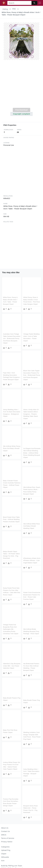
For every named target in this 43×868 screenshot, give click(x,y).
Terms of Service (8, 838)
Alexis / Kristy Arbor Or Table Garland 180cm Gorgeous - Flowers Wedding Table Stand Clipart (31, 414)
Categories (5, 847)
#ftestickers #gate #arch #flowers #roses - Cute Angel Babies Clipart (32, 560)
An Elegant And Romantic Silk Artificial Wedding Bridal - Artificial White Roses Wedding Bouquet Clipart (32, 452)
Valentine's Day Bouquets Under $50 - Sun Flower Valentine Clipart (12, 665)
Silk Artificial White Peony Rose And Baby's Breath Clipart (12, 448)
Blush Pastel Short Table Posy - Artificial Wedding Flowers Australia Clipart (11, 519)
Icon (3, 861)
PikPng (5, 9)
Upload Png (6, 850)
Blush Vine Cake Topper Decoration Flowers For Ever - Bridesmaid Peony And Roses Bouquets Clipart (32, 375)
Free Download (21, 110)
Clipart (4, 854)
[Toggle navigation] (40, 3)
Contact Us (5, 831)
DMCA (4, 835)
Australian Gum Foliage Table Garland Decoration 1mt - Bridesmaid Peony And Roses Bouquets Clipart (12, 338)
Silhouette (5, 857)
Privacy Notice (7, 842)
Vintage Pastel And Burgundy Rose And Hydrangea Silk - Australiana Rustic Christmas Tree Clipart (11, 628)
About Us (5, 828)
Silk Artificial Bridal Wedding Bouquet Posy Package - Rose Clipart (31, 630)
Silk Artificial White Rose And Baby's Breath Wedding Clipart (31, 525)
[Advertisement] (21, 85)
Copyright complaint (21, 114)
